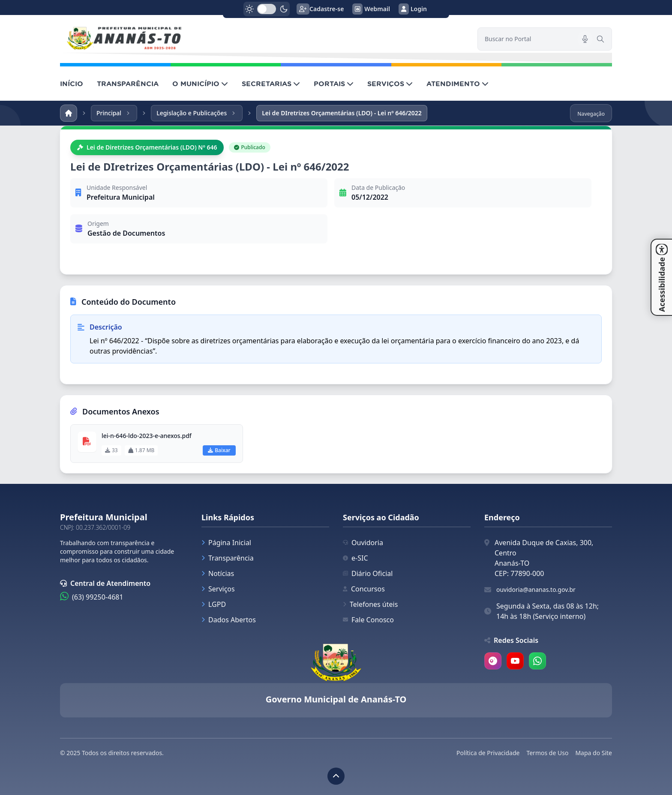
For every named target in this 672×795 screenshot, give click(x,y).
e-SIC (355, 558)
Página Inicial (226, 543)
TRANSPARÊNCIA (128, 84)
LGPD (214, 604)
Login (413, 9)
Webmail (371, 9)
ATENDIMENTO (457, 84)
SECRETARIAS (271, 84)
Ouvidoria (363, 543)
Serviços (218, 589)
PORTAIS (334, 84)
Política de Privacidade (488, 753)
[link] (264, 39)
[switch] (267, 9)
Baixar (219, 450)
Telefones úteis (370, 604)
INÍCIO (72, 84)
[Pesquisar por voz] (585, 39)
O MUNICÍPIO (200, 84)
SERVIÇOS (390, 84)
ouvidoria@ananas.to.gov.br (536, 589)
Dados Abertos (229, 620)
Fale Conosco (368, 620)
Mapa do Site (594, 753)
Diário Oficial (368, 573)
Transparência (228, 558)
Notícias (218, 573)
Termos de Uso (547, 753)
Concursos (364, 589)
